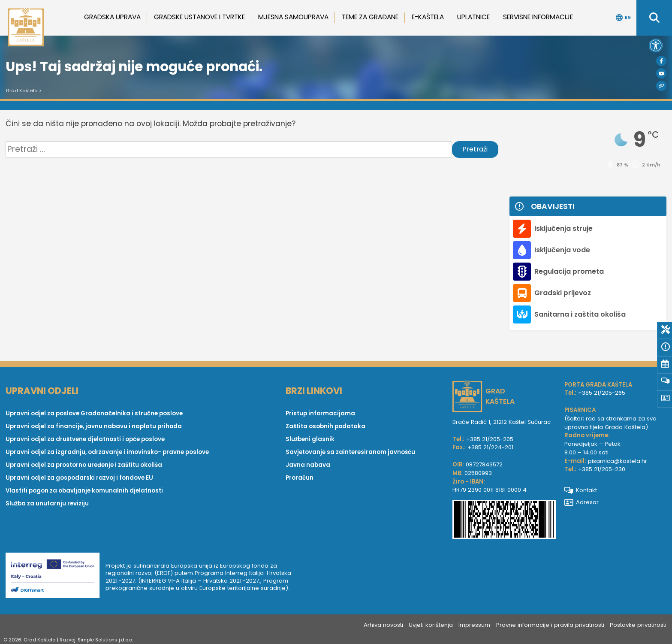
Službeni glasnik (310, 439)
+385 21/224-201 (490, 447)
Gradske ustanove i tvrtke (199, 17)
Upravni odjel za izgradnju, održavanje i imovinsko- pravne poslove (107, 452)
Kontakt (581, 490)
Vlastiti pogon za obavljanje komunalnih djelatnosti (84, 491)
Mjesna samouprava (293, 17)
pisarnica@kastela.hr (618, 461)
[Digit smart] (56, 577)
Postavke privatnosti (638, 625)
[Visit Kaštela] (661, 86)
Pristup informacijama (320, 413)
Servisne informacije (538, 17)
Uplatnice (473, 17)
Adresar (582, 502)
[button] (656, 45)
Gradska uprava (112, 17)
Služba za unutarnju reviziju (47, 503)
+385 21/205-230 (602, 469)
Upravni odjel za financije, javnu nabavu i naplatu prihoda (94, 426)
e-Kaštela (428, 17)
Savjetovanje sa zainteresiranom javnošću (350, 452)
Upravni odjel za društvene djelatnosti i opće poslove (85, 439)
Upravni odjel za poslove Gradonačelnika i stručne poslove (94, 413)
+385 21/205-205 (490, 439)
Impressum (474, 625)
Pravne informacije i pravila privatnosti (550, 625)
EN (623, 18)
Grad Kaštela (22, 91)
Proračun (300, 478)
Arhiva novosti (383, 625)
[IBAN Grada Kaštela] (504, 520)
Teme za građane (370, 17)
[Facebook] (661, 61)
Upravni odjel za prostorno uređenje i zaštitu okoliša (84, 465)
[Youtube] (661, 73)
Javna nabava (308, 465)
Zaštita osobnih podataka (325, 426)
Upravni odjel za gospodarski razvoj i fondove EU (79, 478)
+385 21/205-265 (602, 393)
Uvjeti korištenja (431, 625)
